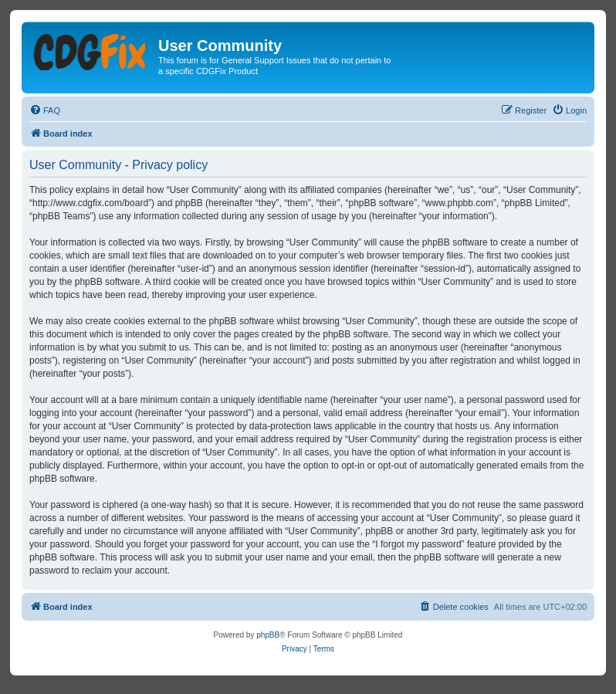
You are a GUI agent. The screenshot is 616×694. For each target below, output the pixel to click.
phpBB (268, 635)
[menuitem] (45, 110)
